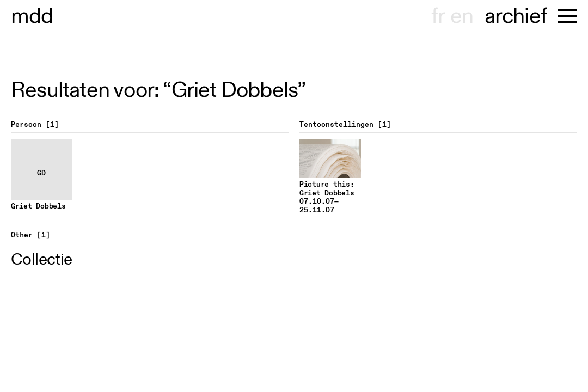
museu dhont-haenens (32, 16)
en (462, 16)
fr (438, 16)
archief (516, 16)
